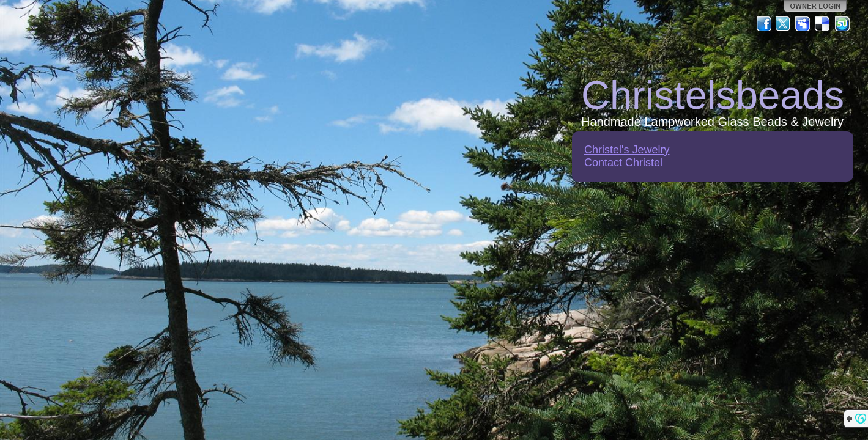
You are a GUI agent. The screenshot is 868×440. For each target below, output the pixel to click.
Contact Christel (623, 163)
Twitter (784, 24)
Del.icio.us (823, 24)
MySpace (803, 24)
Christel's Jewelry (627, 150)
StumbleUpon (842, 24)
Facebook (764, 24)
